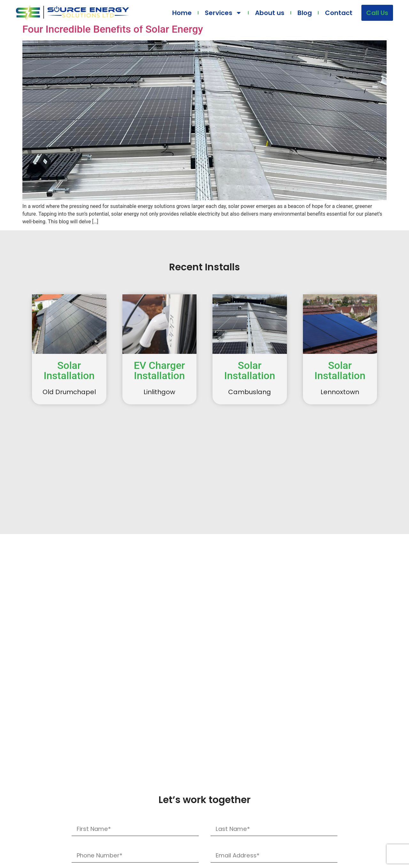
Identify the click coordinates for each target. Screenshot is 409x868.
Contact (339, 13)
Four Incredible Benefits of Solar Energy (113, 29)
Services (223, 13)
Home (182, 13)
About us (270, 13)
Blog (305, 13)
